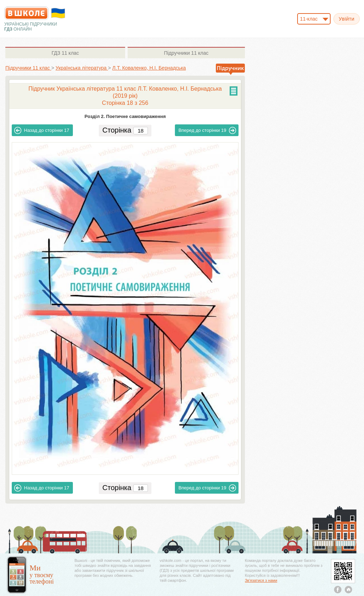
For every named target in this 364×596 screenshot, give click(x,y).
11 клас (65, 53)
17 (42, 130)
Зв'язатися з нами (261, 580)
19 (207, 130)
